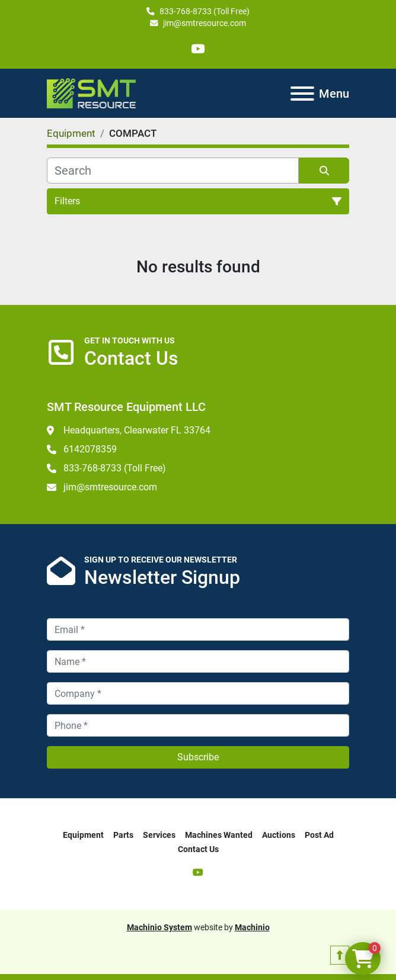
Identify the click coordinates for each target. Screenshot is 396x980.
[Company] (198, 693)
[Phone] (198, 725)
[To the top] (340, 955)
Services (159, 835)
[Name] (198, 661)
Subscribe (198, 757)
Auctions (279, 835)
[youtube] (198, 49)
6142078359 (90, 449)
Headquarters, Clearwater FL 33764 (137, 430)
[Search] (173, 171)
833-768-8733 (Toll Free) (205, 11)
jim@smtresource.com (205, 23)
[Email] (198, 629)
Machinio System (159, 927)
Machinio (252, 927)
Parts (123, 835)
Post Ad (319, 835)
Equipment (83, 835)
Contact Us (198, 849)
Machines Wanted (219, 835)
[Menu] (302, 94)
